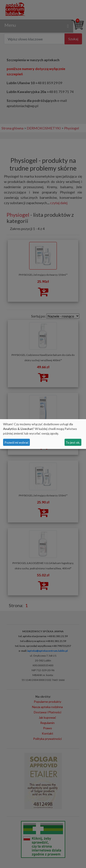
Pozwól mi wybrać (17, 442)
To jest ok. (73, 442)
